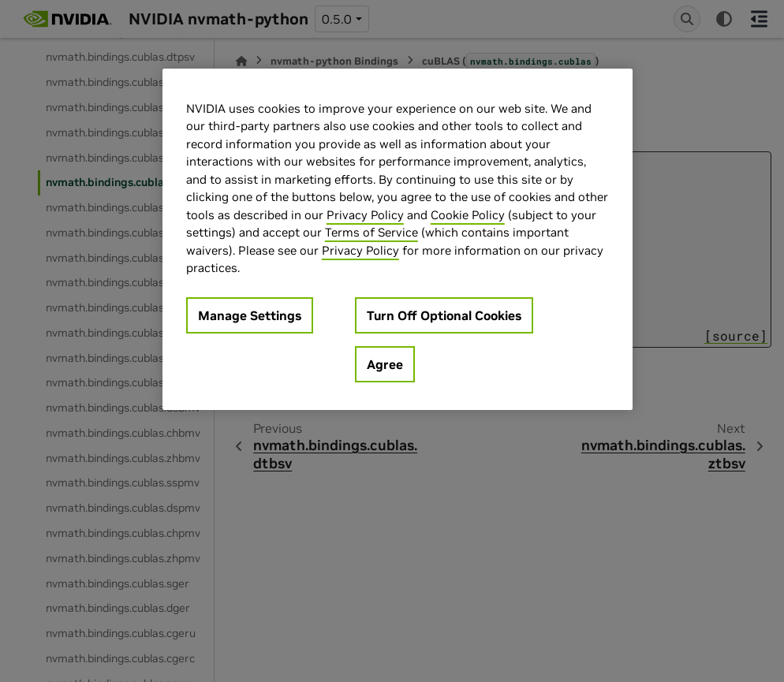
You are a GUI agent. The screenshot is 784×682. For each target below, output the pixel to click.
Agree (385, 364)
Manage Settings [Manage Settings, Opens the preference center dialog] (250, 315)
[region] (398, 239)
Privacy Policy (365, 215)
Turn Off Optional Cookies (444, 315)
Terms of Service (371, 232)
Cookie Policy (468, 215)
